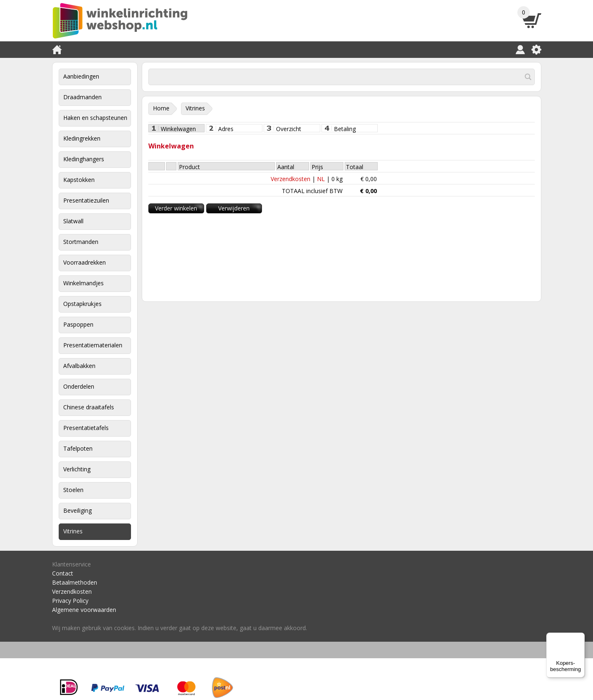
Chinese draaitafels (89, 407)
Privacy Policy (70, 601)
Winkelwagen (178, 129)
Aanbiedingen (81, 76)
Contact (63, 573)
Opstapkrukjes (82, 304)
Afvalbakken (79, 366)
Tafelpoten (78, 448)
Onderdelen (79, 386)
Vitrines (73, 531)
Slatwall (73, 221)
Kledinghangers (84, 159)
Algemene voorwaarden (84, 610)
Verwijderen (234, 208)
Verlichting (77, 469)
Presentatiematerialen (93, 345)
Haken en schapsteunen (95, 118)
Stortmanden (81, 242)
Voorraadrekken (85, 262)
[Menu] (580, 638)
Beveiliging (77, 510)
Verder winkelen (176, 208)
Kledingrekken (82, 138)
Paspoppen (78, 324)
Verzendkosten (291, 179)
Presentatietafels (86, 428)
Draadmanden (82, 97)
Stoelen (73, 490)
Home (161, 108)
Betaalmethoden (75, 582)
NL (321, 179)
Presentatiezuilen (86, 200)
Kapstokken (79, 180)
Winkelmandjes (83, 283)
